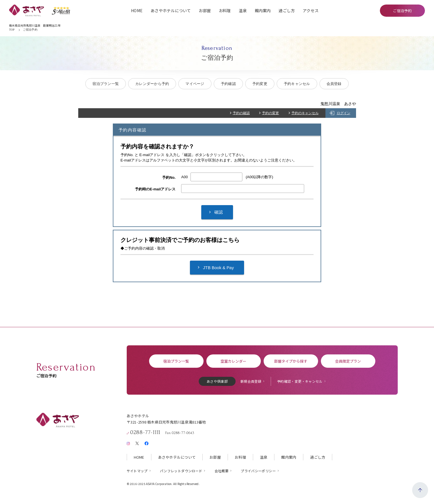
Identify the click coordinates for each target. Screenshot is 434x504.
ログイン (344, 113)
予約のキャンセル (305, 113)
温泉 (243, 10)
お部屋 (205, 10)
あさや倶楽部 (217, 381)
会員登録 (334, 84)
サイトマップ (137, 471)
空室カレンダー (233, 361)
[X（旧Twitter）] (137, 443)
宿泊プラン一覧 (106, 84)
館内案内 (263, 10)
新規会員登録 (251, 381)
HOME (137, 10)
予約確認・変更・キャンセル (300, 381)
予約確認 (228, 84)
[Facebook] (146, 444)
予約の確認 (241, 113)
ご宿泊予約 (402, 11)
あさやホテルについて (171, 10)
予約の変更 (270, 113)
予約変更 (260, 84)
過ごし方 (287, 10)
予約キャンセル (297, 84)
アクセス (311, 10)
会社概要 (222, 471)
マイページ (195, 84)
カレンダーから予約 (152, 84)
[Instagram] (128, 444)
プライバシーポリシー (258, 471)
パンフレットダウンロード (181, 471)
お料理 (225, 10)
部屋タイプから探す (291, 361)
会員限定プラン (348, 361)
